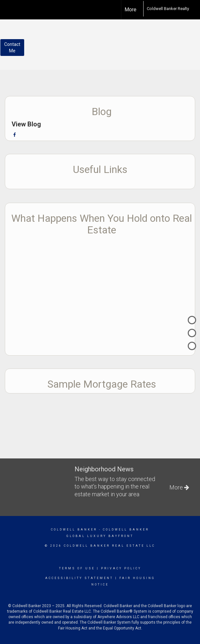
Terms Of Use (77, 568)
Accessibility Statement (79, 578)
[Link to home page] (140, 9)
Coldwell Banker (74, 530)
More (130, 10)
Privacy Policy (121, 568)
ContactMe (12, 48)
